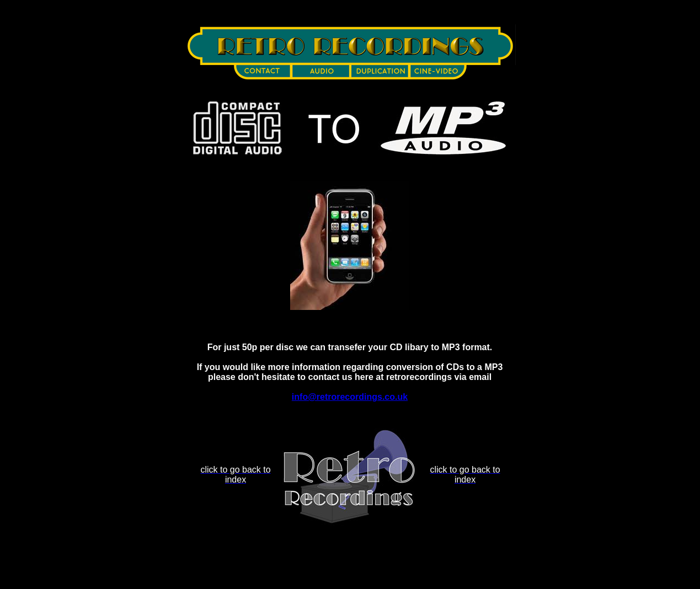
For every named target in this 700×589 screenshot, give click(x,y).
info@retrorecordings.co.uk (350, 397)
